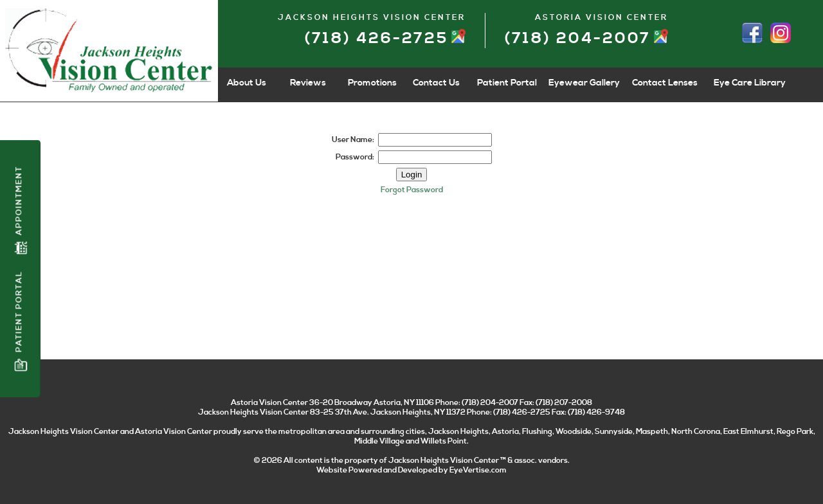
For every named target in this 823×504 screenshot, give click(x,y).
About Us (247, 83)
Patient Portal (21, 321)
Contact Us (436, 83)
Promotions (372, 83)
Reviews (308, 83)
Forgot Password (412, 190)
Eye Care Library (750, 83)
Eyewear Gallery (584, 83)
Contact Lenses (665, 83)
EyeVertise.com (478, 470)
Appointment (21, 210)
